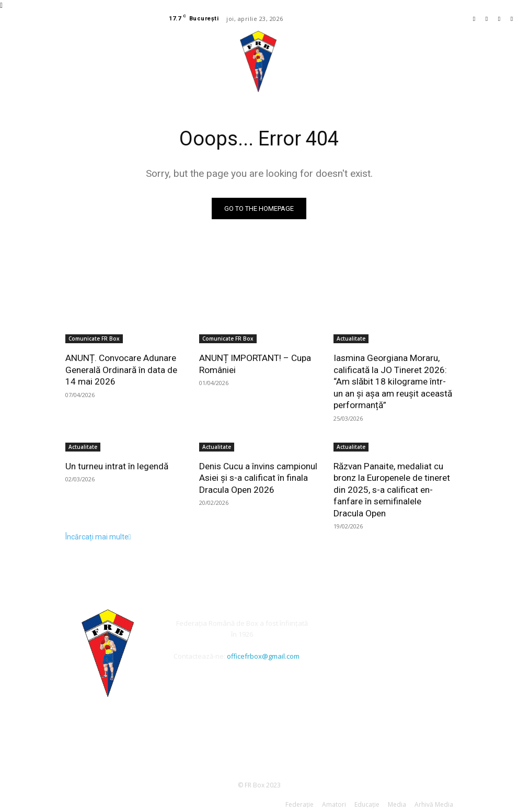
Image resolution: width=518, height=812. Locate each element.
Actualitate (351, 339)
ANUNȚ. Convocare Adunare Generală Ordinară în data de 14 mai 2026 (121, 369)
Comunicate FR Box (94, 339)
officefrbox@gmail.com (263, 654)
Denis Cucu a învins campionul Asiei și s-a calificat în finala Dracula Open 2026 (258, 477)
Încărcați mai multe (98, 535)
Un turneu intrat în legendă (117, 465)
